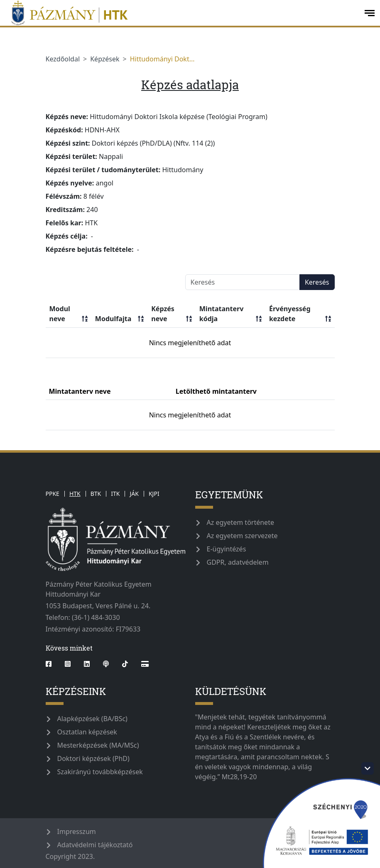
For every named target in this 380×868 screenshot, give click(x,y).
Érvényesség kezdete (300, 314)
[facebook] (52, 664)
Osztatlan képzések (87, 732)
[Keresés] (243, 282)
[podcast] (106, 664)
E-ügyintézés (227, 549)
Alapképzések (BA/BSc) (92, 719)
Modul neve (69, 314)
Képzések (105, 59)
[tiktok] (125, 664)
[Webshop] (145, 664)
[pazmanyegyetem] (181, 13)
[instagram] (68, 664)
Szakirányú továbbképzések (100, 772)
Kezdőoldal (63, 59)
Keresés (317, 282)
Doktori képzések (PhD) (93, 758)
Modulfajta (119, 319)
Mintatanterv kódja (230, 314)
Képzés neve (172, 314)
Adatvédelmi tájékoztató (95, 845)
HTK (75, 494)
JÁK (134, 494)
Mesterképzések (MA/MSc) (98, 745)
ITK (115, 494)
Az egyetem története (240, 522)
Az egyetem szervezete (242, 536)
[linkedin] (87, 664)
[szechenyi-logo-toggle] (368, 768)
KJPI (154, 494)
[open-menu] (370, 13)
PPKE (53, 494)
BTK (96, 494)
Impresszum (77, 831)
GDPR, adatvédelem (238, 562)
